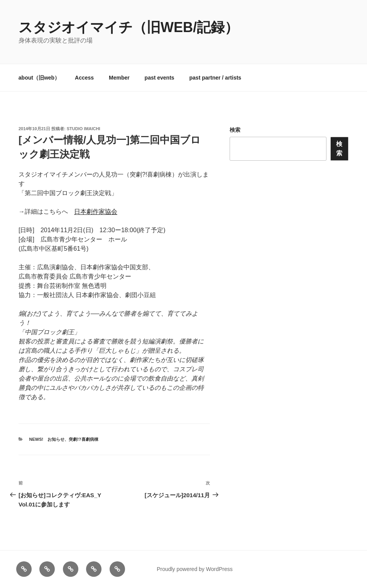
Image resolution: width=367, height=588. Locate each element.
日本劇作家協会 (96, 212)
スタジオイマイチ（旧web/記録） (129, 27)
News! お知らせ (47, 439)
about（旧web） (39, 78)
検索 (235, 130)
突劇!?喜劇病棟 (83, 439)
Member (119, 78)
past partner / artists (216, 78)
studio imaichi (84, 129)
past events (160, 78)
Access (84, 78)
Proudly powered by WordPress (195, 569)
